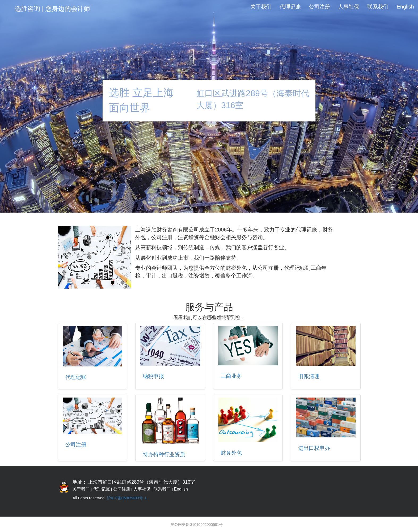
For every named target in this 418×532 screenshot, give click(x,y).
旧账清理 (309, 376)
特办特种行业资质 (164, 454)
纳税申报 (153, 376)
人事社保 (349, 7)
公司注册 (319, 7)
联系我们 (378, 7)
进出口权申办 (314, 448)
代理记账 (290, 7)
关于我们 (261, 7)
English (405, 7)
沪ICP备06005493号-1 (127, 498)
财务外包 (231, 453)
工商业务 (231, 376)
